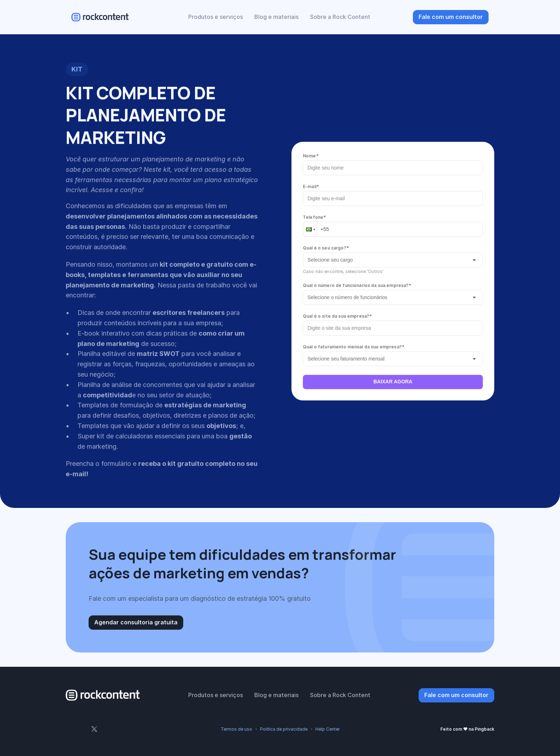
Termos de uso (236, 729)
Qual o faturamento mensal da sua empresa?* (354, 346)
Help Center (327, 729)
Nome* (311, 155)
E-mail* (311, 186)
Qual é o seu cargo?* (326, 248)
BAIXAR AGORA (393, 381)
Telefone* (314, 217)
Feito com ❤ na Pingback (467, 729)
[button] (310, 229)
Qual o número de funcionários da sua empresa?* (357, 285)
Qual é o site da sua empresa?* (337, 316)
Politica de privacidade (284, 729)
